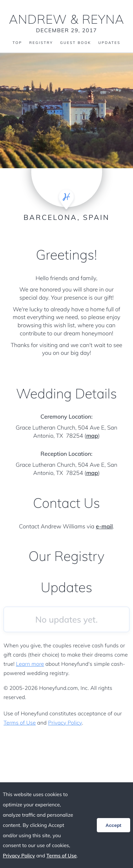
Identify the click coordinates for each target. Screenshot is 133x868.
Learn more (30, 664)
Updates (109, 43)
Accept (113, 825)
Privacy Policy (65, 723)
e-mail (104, 526)
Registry (41, 43)
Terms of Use (20, 723)
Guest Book (76, 43)
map (92, 436)
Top (17, 43)
